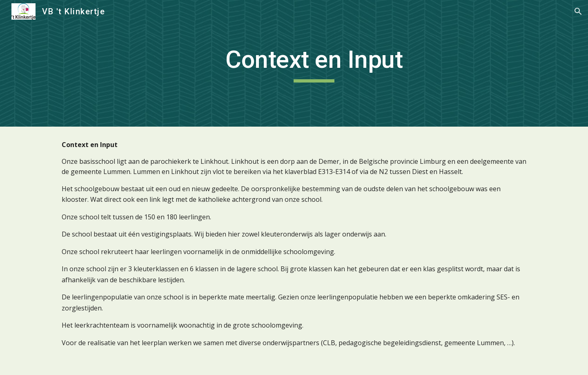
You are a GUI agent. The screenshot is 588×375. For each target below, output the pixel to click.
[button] (578, 11)
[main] (314, 63)
